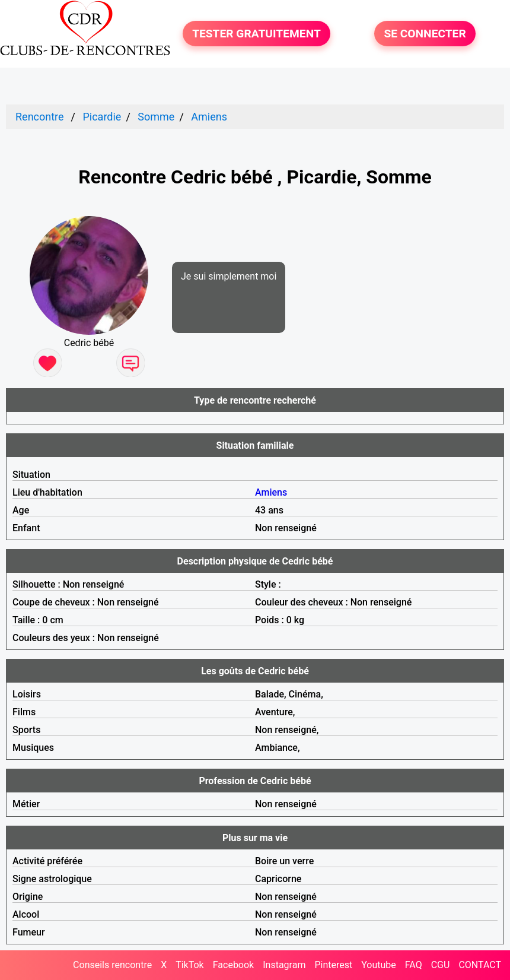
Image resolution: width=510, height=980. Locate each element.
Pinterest (333, 965)
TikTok (190, 965)
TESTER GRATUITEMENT (256, 34)
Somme (156, 117)
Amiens (209, 117)
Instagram (284, 965)
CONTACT (480, 965)
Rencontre (40, 117)
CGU (441, 965)
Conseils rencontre (112, 965)
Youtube (379, 965)
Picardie (102, 117)
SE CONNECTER (425, 34)
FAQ (414, 965)
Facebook (233, 965)
